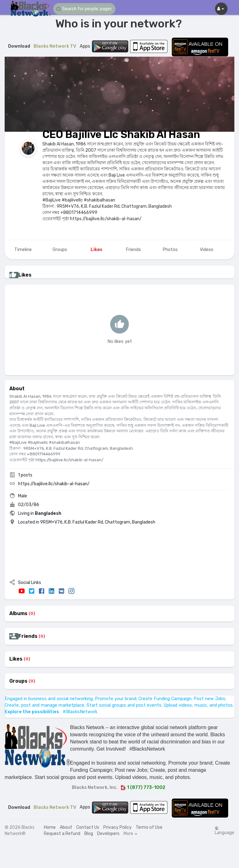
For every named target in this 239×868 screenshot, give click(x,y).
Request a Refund (62, 834)
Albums (18, 614)
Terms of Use (149, 827)
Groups (18, 681)
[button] (84, 9)
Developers (108, 834)
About (66, 827)
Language (225, 831)
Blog (89, 834)
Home (50, 827)
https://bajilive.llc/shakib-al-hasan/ (54, 484)
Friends (28, 636)
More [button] (130, 834)
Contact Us (88, 827)
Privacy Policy (117, 827)
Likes (16, 659)
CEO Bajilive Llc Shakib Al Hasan (121, 134)
